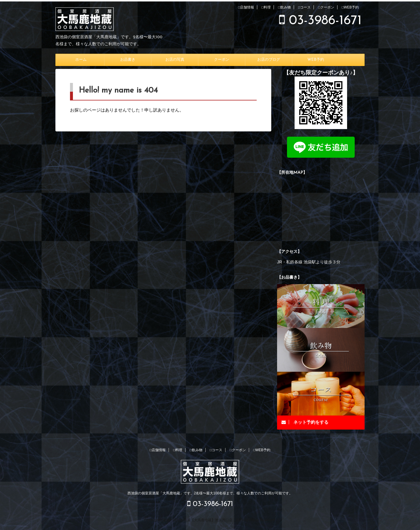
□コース (304, 7)
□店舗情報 (246, 7)
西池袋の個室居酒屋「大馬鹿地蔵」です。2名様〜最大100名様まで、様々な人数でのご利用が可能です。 (210, 493)
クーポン (222, 60)
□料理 (266, 7)
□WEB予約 (350, 7)
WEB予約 (316, 60)
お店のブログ (269, 60)
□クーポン (326, 7)
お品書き (128, 60)
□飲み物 (284, 7)
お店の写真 (175, 60)
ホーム (81, 60)
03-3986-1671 (320, 21)
